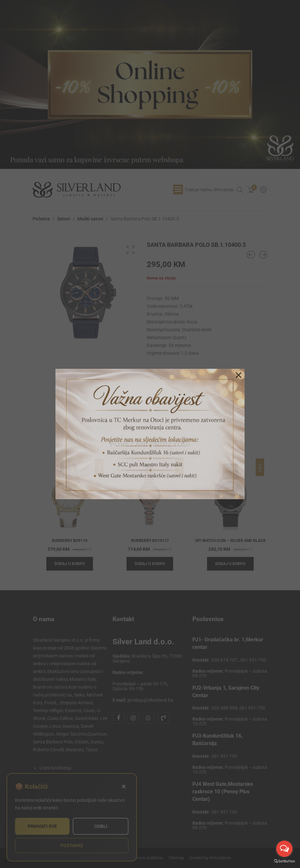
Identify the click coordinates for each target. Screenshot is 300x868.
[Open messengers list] (284, 849)
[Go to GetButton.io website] (284, 861)
